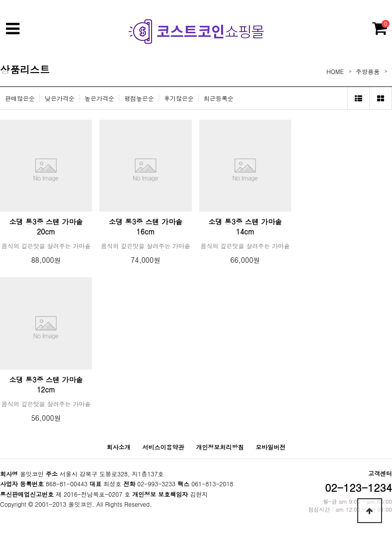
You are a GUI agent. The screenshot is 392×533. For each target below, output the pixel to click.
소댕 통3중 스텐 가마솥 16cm (146, 227)
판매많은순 (20, 98)
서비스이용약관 (163, 447)
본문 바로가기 (0, 0)
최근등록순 (219, 98)
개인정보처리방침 (220, 447)
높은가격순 (99, 98)
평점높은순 (139, 98)
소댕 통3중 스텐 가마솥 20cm (46, 227)
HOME (335, 71)
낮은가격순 (60, 98)
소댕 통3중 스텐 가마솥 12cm (46, 384)
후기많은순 (179, 98)
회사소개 (118, 447)
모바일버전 (271, 447)
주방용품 (368, 71)
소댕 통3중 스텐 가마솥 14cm (245, 227)
